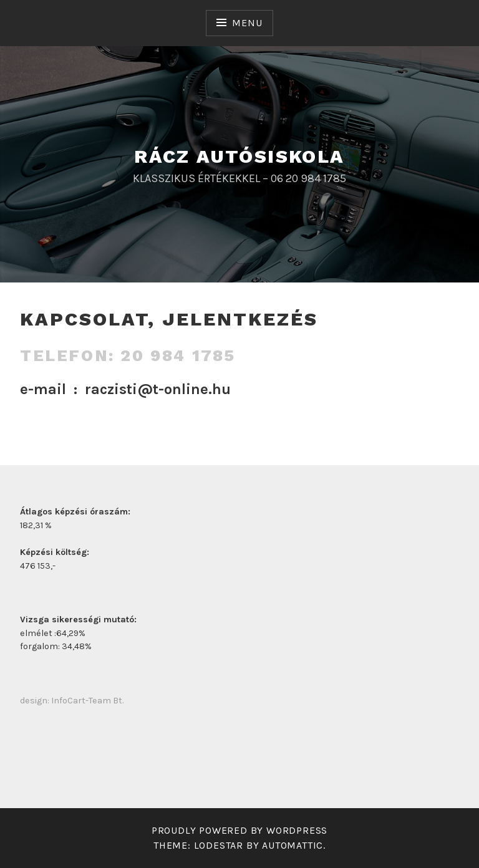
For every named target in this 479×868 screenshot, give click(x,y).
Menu (247, 23)
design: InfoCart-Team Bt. (72, 701)
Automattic (293, 845)
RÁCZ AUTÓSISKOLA (239, 156)
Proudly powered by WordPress (239, 830)
